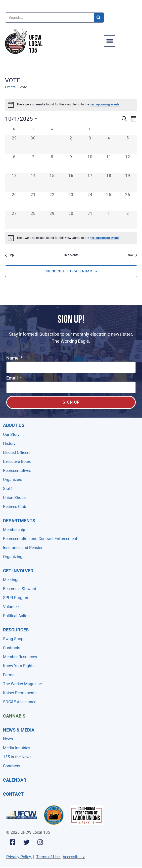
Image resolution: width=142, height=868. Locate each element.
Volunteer (11, 607)
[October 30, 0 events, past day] (71, 220)
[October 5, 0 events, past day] (128, 145)
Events (10, 87)
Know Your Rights (19, 666)
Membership (14, 530)
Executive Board (17, 462)
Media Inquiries (17, 748)
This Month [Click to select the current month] (71, 255)
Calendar (15, 780)
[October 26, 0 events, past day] (128, 201)
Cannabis (14, 716)
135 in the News (17, 757)
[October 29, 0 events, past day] (52, 220)
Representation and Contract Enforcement (40, 539)
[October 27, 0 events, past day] (14, 220)
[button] (110, 41)
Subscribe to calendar (68, 271)
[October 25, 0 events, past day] (109, 201)
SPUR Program (16, 598)
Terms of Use (48, 857)
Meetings (11, 580)
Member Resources (20, 657)
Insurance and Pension (23, 548)
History (9, 444)
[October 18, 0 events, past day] (109, 182)
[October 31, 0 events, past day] (90, 220)
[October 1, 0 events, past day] (52, 145)
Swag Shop (13, 639)
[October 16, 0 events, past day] (71, 182)
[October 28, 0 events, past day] (33, 220)
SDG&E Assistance (20, 702)
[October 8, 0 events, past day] (52, 163)
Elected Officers (17, 453)
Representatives (17, 471)
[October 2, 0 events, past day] (71, 145)
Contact (13, 794)
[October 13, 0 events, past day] (14, 182)
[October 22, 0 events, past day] (52, 201)
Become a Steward (20, 589)
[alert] (71, 105)
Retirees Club (15, 507)
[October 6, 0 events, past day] (14, 163)
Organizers (13, 480)
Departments (19, 521)
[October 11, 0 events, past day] (109, 163)
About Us (14, 425)
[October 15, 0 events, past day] (52, 182)
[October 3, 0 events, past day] (90, 145)
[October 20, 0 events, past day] (14, 201)
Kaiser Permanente (20, 693)
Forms (9, 675)
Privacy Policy (19, 857)
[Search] (99, 18)
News (8, 739)
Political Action (16, 616)
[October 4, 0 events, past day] (109, 145)
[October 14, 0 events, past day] (33, 182)
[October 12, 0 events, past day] (128, 163)
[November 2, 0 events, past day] (128, 220)
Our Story (11, 435)
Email (13, 378)
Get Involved (18, 571)
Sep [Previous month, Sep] (9, 255)
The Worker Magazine (22, 684)
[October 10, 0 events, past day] (90, 163)
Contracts (12, 648)
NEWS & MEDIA (19, 730)
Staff (8, 489)
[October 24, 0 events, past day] (90, 201)
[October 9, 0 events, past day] (71, 163)
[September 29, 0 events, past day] (14, 145)
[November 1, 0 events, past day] (109, 220)
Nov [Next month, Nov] (133, 255)
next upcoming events (105, 104)
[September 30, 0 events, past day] (33, 145)
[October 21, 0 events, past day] (33, 201)
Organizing (13, 557)
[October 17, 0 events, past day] (90, 182)
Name (13, 358)
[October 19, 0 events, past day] (128, 182)
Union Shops (14, 498)
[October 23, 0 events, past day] (71, 201)
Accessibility (74, 857)
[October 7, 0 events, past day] (33, 163)
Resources (16, 630)
